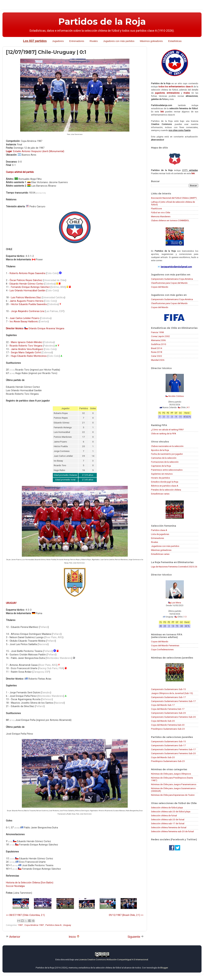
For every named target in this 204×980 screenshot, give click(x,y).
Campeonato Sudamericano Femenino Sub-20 (173, 717)
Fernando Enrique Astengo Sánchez (30, 287)
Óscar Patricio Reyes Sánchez (26, 280)
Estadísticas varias (160, 494)
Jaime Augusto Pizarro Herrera (26, 301)
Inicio (74, 937)
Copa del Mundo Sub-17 (163, 705)
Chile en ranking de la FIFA (164, 433)
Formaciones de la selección (165, 462)
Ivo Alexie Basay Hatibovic (24, 321)
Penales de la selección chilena (166, 490)
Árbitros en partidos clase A (165, 486)
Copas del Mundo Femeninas (165, 645)
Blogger (164, 968)
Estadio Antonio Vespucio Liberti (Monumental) (39, 151)
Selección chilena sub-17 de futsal (168, 823)
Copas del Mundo (160, 287)
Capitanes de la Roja (161, 466)
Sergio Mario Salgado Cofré (26, 352)
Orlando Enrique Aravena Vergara (46, 328)
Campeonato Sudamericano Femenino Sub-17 (173, 701)
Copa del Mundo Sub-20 (163, 721)
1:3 (185, 617)
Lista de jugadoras (160, 534)
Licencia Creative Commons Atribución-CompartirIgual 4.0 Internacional (113, 959)
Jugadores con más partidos (119, 41)
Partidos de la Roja (102, 22)
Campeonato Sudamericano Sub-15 (168, 689)
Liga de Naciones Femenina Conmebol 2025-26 (174, 567)
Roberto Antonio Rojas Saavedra (27, 273)
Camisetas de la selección (164, 458)
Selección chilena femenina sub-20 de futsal (172, 831)
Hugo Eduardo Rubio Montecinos (29, 356)
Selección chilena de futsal (164, 815)
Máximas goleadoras (161, 550)
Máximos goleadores (151, 41)
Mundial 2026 (158, 360)
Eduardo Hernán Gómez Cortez (27, 284)
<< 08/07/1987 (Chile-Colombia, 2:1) (25, 915)
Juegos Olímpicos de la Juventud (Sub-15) (172, 693)
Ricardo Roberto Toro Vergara (26, 346)
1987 (21, 925)
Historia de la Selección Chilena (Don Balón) (30, 883)
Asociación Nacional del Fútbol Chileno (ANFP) (174, 198)
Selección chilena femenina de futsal (169, 827)
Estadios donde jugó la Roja (165, 482)
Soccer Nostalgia (15, 886)
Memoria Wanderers (161, 216)
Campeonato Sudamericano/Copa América (172, 279)
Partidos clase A (54, 925)
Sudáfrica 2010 (159, 344)
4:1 (188, 407)
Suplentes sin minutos (162, 474)
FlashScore (156, 208)
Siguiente (136, 937)
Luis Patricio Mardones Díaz (26, 297)
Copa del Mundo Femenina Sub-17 (168, 709)
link (162, 112)
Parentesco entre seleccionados (167, 470)
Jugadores (58, 41)
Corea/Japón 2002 (160, 336)
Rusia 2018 (157, 352)
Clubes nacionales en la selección (167, 446)
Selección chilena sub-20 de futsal (168, 819)
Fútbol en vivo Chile (161, 212)
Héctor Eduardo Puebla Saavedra (29, 304)
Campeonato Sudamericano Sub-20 (168, 713)
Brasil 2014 (157, 348)
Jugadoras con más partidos (165, 546)
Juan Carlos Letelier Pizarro (24, 318)
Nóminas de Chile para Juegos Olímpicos (171, 774)
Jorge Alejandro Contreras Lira (27, 311)
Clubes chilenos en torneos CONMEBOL (170, 220)
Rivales (94, 41)
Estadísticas (175, 41)
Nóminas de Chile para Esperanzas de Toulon (173, 795)
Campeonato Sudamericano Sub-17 (168, 697)
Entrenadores (77, 41)
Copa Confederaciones (162, 649)
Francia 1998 (157, 332)
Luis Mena (176, 603)
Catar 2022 (157, 356)
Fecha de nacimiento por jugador (167, 454)
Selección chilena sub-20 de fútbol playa (171, 811)
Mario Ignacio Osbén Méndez (27, 342)
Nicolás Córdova (176, 396)
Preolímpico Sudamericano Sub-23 (168, 729)
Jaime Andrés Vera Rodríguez (27, 349)
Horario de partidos (160, 478)
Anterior (13, 937)
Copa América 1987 (34, 925)
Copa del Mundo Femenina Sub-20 (168, 725)
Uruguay (67, 925)
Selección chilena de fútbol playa (167, 807)
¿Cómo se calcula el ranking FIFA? (167, 430)
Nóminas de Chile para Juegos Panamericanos (174, 784)
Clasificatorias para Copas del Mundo (169, 283)
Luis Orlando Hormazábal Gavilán (27, 290)
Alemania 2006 (158, 340)
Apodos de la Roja (160, 450)
